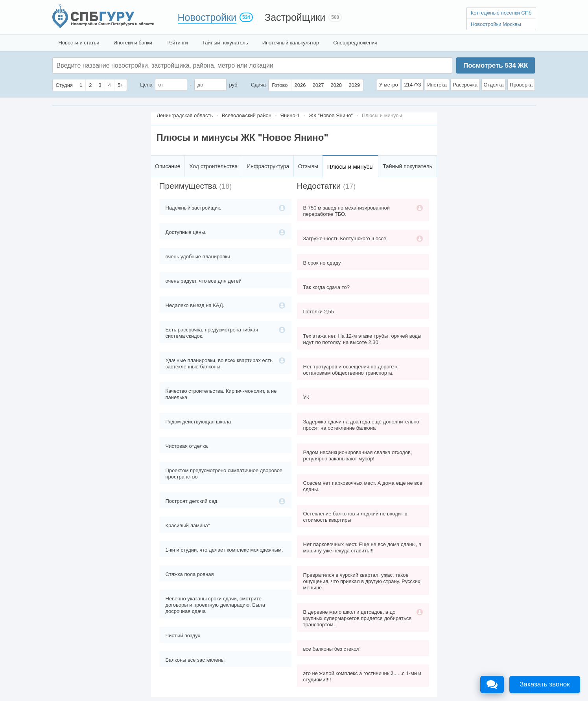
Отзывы (308, 166)
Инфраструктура (268, 166)
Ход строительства (213, 166)
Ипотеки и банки (133, 43)
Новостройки (207, 17)
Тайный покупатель (225, 43)
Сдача (258, 85)
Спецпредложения (355, 43)
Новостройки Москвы (496, 24)
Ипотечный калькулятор (291, 43)
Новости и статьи (79, 43)
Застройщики (295, 17)
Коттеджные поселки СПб (501, 13)
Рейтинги (177, 43)
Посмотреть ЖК (496, 65)
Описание (168, 166)
